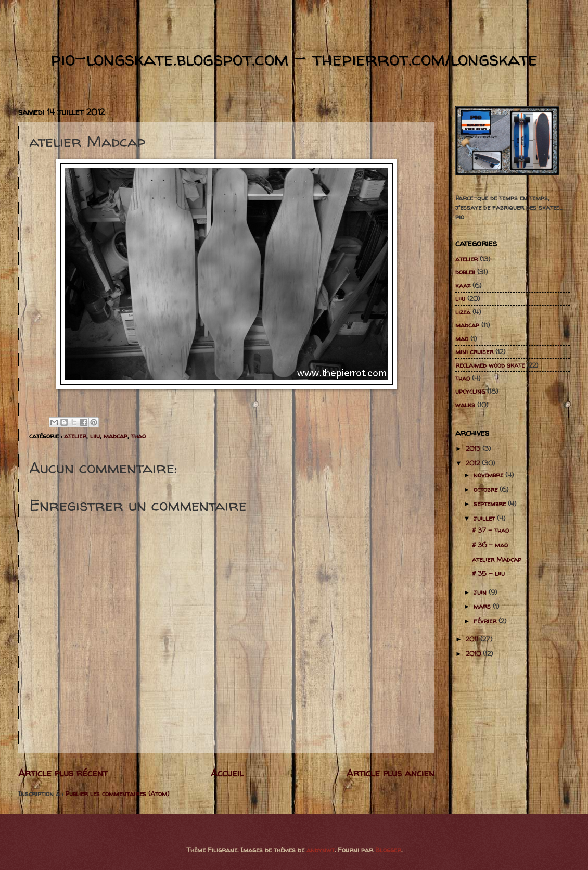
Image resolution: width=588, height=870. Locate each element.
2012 (474, 463)
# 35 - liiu (488, 573)
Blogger (388, 850)
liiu (95, 436)
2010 (474, 653)
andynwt (321, 850)
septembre (491, 503)
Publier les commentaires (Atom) (117, 793)
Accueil (227, 773)
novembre (489, 475)
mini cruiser (474, 351)
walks (465, 405)
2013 (474, 448)
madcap (116, 436)
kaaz (463, 285)
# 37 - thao (490, 530)
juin (481, 592)
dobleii (465, 272)
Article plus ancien (391, 773)
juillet (485, 518)
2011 (473, 639)
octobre (487, 489)
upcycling (470, 391)
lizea (463, 312)
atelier (75, 436)
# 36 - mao (490, 545)
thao (138, 436)
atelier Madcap (497, 559)
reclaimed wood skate (490, 365)
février (486, 621)
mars (483, 606)
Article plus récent (63, 773)
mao (462, 338)
